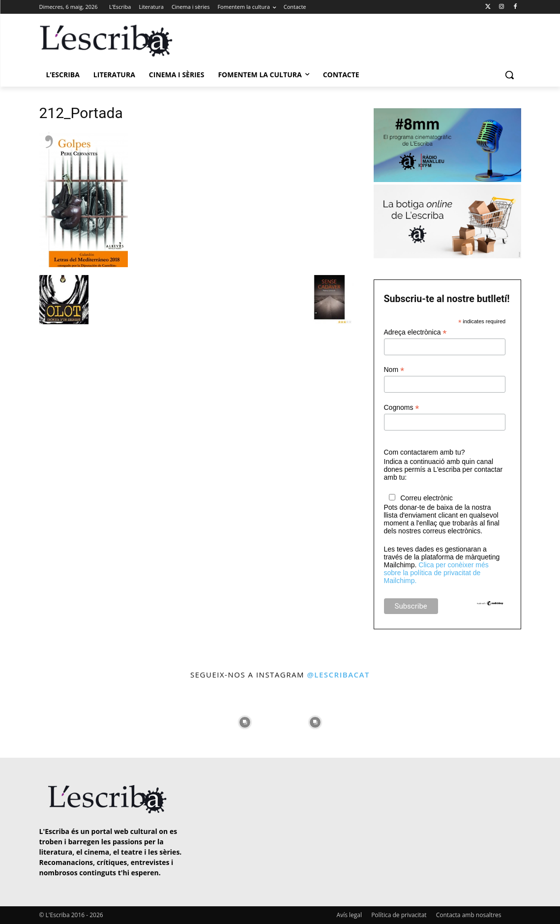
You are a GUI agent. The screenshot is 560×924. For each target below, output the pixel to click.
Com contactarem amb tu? (425, 452)
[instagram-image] (33, 720)
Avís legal (349, 915)
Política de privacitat (399, 915)
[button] (509, 75)
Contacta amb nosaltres (469, 915)
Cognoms (402, 408)
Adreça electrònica (415, 332)
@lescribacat (338, 675)
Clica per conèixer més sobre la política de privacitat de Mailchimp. (436, 573)
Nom (394, 370)
